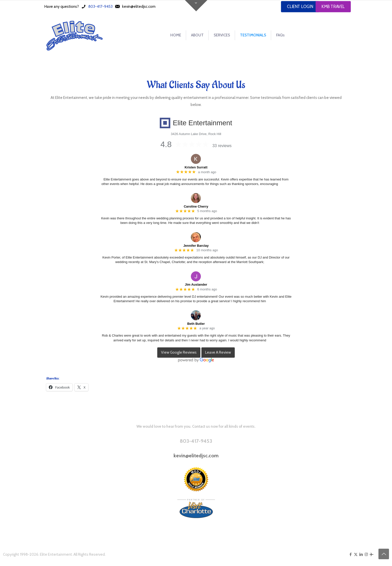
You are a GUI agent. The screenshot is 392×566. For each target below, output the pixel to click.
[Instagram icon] (366, 554)
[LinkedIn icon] (361, 554)
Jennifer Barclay (196, 246)
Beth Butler (196, 324)
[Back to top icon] (384, 554)
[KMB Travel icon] (372, 554)
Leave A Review (218, 352)
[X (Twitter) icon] (356, 554)
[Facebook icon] (350, 554)
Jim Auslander (196, 285)
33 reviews (222, 146)
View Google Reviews (179, 352)
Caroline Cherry (196, 206)
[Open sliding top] (196, 6)
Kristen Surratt (196, 167)
